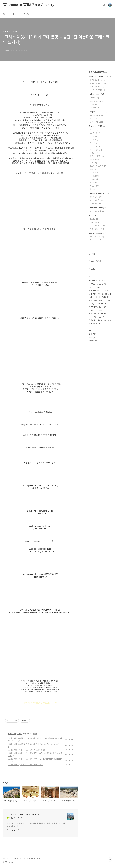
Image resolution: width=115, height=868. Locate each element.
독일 (93, 143)
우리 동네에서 (97, 115)
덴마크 (94, 183)
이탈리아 (96, 150)
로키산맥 (95, 133)
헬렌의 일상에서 (98, 80)
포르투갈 (95, 163)
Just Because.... (98, 233)
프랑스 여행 (103, 284)
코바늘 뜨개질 (104, 307)
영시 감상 (104, 304)
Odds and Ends (97, 240)
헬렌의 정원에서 (97, 87)
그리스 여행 (107, 320)
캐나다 (94, 130)
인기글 (99, 261)
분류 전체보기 (98, 72)
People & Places (98, 112)
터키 (93, 189)
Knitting (97, 287)
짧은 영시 (108, 294)
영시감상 (103, 314)
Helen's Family (97, 94)
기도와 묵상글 (96, 203)
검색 (104, 5)
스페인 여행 (104, 291)
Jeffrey (95, 108)
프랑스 (94, 140)
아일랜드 (95, 159)
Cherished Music (98, 208)
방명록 (26, 14)
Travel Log (12, 734)
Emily (94, 104)
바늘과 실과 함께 (98, 90)
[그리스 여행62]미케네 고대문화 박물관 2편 (25, 750)
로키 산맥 (99, 320)
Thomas (95, 98)
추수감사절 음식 (94, 314)
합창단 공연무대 (97, 226)
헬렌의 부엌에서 (99, 83)
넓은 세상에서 (97, 122)
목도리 (101, 310)
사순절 (101, 300)
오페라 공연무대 (97, 229)
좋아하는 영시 (97, 197)
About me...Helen (100, 77)
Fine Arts (95, 222)
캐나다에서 (95, 119)
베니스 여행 (103, 281)
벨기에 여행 (97, 294)
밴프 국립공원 (93, 300)
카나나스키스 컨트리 (96, 324)
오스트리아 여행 (94, 291)
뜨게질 (91, 304)
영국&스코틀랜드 (97, 156)
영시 (90, 294)
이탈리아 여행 (93, 307)
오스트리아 (95, 146)
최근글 (91, 261)
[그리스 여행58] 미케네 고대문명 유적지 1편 (25, 765)
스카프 (91, 297)
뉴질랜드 (95, 186)
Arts (93, 215)
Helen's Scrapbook (99, 193)
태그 (14, 14)
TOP (110, 859)
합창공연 (92, 320)
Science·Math (97, 237)
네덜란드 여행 (93, 284)
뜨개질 (91, 287)
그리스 (20, 734)
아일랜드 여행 (93, 310)
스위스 (94, 169)
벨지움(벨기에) (97, 179)
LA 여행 (97, 304)
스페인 (94, 153)
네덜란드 (95, 176)
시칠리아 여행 (93, 281)
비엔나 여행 (93, 317)
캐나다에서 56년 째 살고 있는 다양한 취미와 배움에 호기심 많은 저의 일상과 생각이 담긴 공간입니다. (36, 825)
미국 (94, 136)
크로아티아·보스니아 (98, 166)
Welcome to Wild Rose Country (29, 5)
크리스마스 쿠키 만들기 (102, 297)
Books (94, 219)
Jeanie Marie (97, 101)
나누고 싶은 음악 (97, 211)
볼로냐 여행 (102, 317)
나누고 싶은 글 (96, 200)
